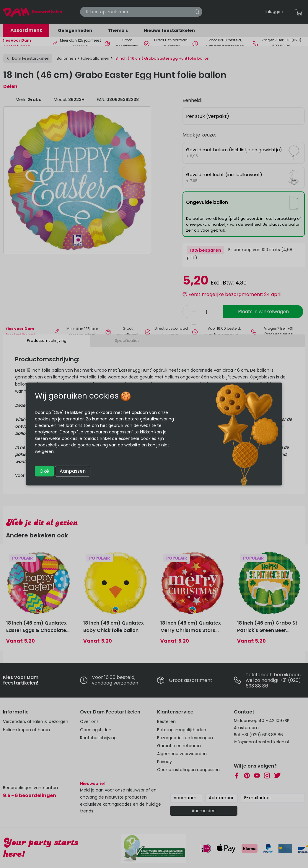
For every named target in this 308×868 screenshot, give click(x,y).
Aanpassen (73, 471)
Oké (44, 471)
